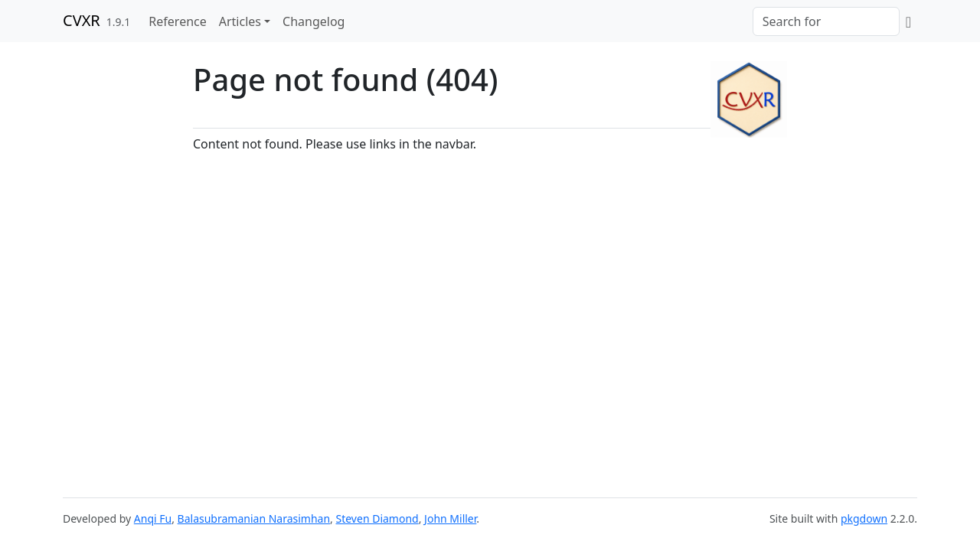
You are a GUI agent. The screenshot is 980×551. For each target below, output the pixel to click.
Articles (240, 21)
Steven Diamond (377, 518)
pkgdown (864, 518)
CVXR (82, 20)
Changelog (314, 21)
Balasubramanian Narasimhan (254, 518)
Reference (177, 21)
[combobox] (826, 21)
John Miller (450, 518)
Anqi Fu (153, 518)
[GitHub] (908, 21)
